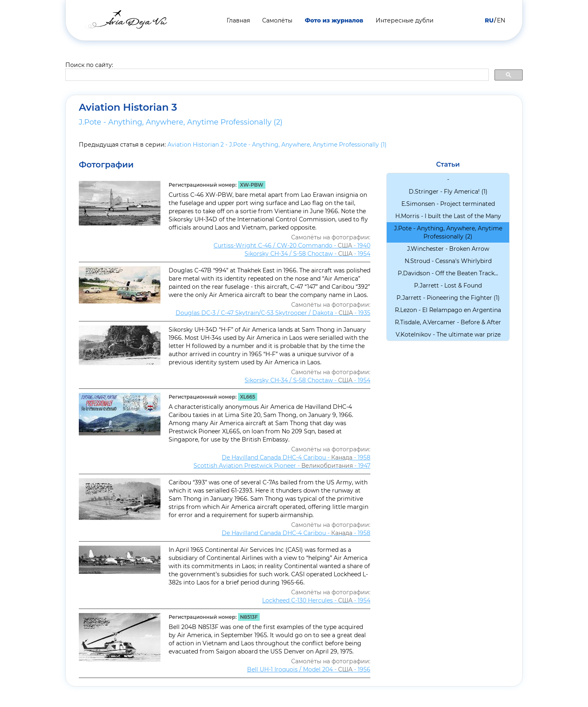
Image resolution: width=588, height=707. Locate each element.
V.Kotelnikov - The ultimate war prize (448, 335)
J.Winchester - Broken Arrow (448, 249)
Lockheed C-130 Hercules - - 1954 (316, 600)
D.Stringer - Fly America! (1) (448, 192)
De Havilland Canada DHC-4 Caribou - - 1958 (296, 457)
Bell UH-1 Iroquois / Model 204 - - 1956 (309, 669)
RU (489, 20)
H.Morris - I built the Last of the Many (448, 216)
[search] (276, 75)
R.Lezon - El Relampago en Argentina (448, 310)
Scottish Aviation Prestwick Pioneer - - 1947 (282, 466)
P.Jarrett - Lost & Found (448, 285)
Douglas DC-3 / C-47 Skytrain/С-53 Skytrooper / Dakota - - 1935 (273, 313)
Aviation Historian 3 (128, 107)
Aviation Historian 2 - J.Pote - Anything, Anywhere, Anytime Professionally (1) (277, 145)
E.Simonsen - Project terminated (448, 204)
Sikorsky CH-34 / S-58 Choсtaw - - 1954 (307, 254)
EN (501, 20)
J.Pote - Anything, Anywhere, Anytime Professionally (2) (181, 122)
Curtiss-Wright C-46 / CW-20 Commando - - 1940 (292, 245)
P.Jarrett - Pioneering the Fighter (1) (448, 298)
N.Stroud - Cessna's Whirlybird (448, 261)
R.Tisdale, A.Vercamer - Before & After (448, 322)
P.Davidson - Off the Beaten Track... (448, 273)
